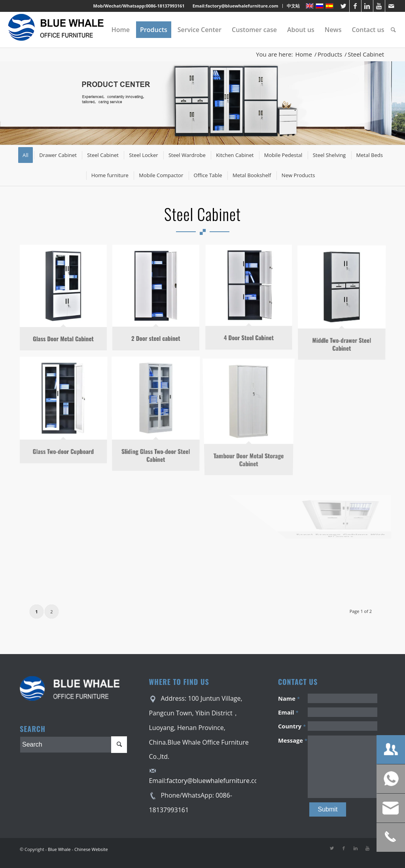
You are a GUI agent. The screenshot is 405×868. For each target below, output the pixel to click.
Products (330, 54)
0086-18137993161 (165, 6)
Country (292, 726)
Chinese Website (91, 849)
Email (288, 712)
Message (293, 740)
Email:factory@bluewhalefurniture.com (236, 6)
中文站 (293, 6)
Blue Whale (59, 849)
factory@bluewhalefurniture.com (215, 781)
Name (289, 698)
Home (304, 54)
